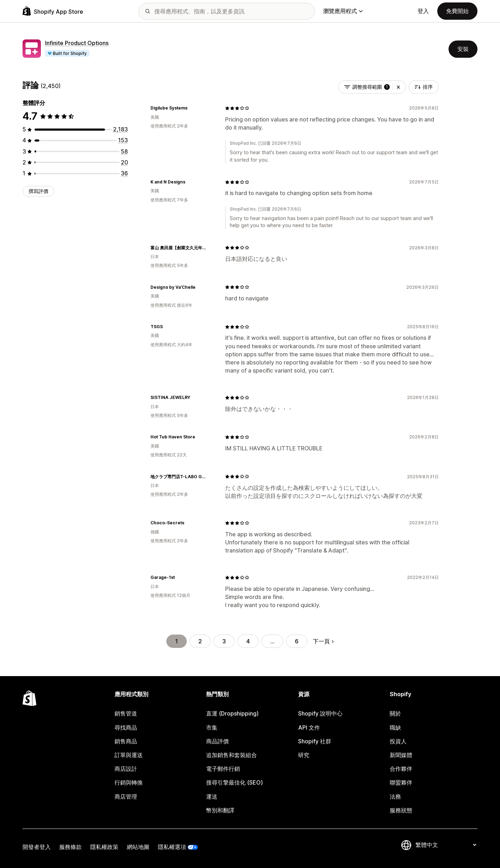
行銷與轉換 (129, 782)
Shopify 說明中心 (320, 713)
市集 (212, 728)
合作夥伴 (401, 769)
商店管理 (126, 797)
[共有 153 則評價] (123, 140)
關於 (395, 713)
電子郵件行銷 (223, 769)
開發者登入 (37, 847)
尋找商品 (126, 728)
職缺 (395, 728)
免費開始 (457, 11)
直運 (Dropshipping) (232, 713)
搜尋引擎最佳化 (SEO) (234, 782)
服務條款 (70, 847)
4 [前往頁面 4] (248, 641)
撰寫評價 (38, 191)
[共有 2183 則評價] (121, 129)
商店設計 (126, 769)
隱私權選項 (172, 847)
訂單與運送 (129, 755)
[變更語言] (446, 845)
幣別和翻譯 (220, 810)
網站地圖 (138, 847)
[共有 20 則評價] (124, 162)
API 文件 (309, 728)
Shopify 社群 (315, 741)
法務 (395, 797)
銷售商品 (126, 741)
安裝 (463, 49)
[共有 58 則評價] (124, 151)
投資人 (398, 741)
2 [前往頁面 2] (200, 641)
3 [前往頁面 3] (224, 641)
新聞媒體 (401, 755)
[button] (398, 87)
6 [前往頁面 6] (297, 641)
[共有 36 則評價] (124, 173)
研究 (304, 755)
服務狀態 (401, 810)
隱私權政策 (104, 847)
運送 (212, 797)
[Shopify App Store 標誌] (53, 11)
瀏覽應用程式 (343, 11)
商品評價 (217, 741)
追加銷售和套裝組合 (232, 755)
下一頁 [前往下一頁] (323, 641)
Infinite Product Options (77, 43)
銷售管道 (126, 713)
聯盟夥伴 (401, 782)
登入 (423, 11)
